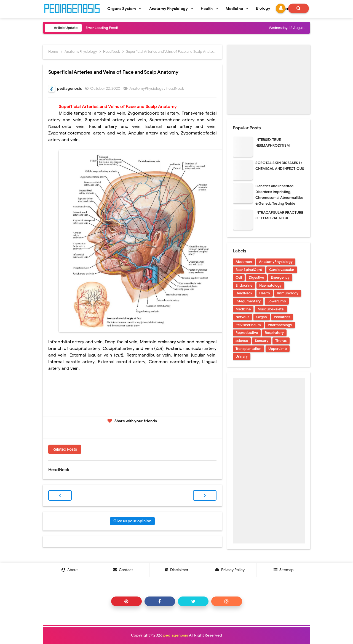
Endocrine (244, 285)
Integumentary (248, 301)
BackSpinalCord (249, 270)
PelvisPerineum (248, 325)
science (242, 341)
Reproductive (247, 333)
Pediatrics (282, 317)
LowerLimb (277, 301)
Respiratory (274, 333)
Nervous (242, 317)
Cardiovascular (282, 270)
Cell (239, 277)
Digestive (256, 277)
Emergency (280, 277)
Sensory (262, 341)
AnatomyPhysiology (147, 89)
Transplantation (248, 349)
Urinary (242, 356)
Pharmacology (280, 325)
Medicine (243, 309)
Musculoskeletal (271, 309)
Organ (262, 317)
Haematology (270, 285)
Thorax (281, 341)
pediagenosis (176, 635)
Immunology (288, 293)
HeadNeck (175, 89)
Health (265, 293)
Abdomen (244, 262)
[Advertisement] (269, 79)
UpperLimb (278, 349)
